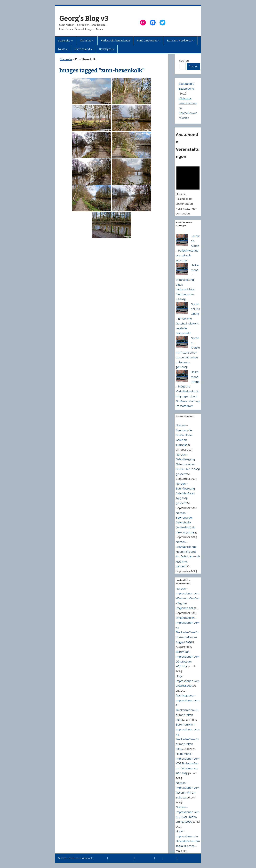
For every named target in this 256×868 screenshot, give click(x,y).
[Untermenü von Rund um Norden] (159, 41)
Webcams (185, 98)
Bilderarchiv (186, 84)
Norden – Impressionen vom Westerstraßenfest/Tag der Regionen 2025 (188, 598)
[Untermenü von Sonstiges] (113, 49)
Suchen (184, 61)
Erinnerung (170, 858)
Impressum (101, 858)
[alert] (188, 190)
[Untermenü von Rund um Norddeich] (193, 41)
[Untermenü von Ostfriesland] (92, 49)
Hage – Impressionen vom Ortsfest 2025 (188, 681)
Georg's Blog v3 (84, 18)
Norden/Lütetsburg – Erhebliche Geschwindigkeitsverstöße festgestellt (188, 319)
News (159, 858)
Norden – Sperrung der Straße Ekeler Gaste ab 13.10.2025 (184, 435)
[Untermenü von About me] (93, 41)
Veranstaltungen (145, 858)
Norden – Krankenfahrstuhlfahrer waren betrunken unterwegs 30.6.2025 (188, 353)
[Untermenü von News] (67, 49)
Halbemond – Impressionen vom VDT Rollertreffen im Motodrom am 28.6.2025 (188, 763)
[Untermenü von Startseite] (72, 41)
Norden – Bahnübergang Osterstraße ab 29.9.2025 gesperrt (185, 493)
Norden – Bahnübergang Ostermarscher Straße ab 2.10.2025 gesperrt (188, 464)
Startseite (66, 59)
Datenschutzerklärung (121, 858)
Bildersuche (186, 89)
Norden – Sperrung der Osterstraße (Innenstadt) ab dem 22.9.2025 (185, 523)
